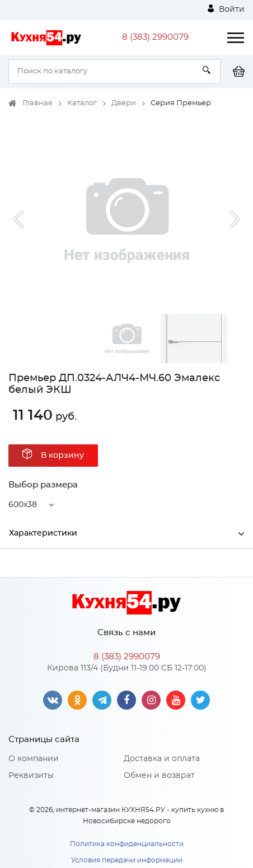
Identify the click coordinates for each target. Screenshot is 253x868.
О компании (34, 759)
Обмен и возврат (159, 776)
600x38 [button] (23, 505)
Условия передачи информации (127, 860)
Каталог (82, 103)
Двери (124, 103)
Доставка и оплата (162, 759)
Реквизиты (31, 776)
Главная (38, 103)
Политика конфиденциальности (127, 844)
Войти (226, 9)
